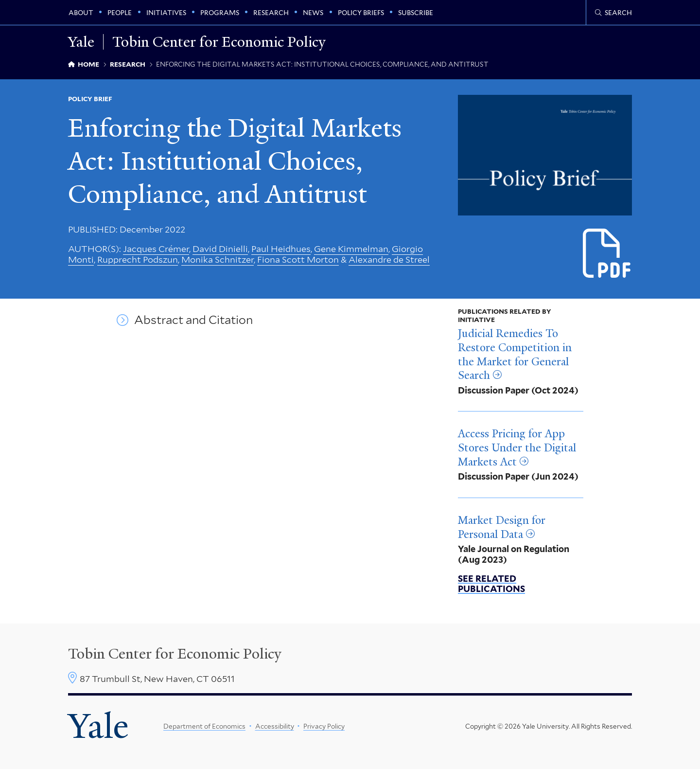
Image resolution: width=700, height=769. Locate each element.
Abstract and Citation (193, 320)
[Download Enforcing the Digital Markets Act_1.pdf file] (607, 254)
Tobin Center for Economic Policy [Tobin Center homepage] (175, 654)
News (313, 13)
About (81, 13)
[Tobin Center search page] (613, 13)
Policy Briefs (361, 13)
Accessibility (275, 726)
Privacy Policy (324, 726)
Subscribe (416, 13)
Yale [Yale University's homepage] (98, 726)
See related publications (491, 584)
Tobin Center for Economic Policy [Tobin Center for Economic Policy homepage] (219, 42)
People (120, 13)
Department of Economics (204, 726)
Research (271, 13)
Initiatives (166, 13)
